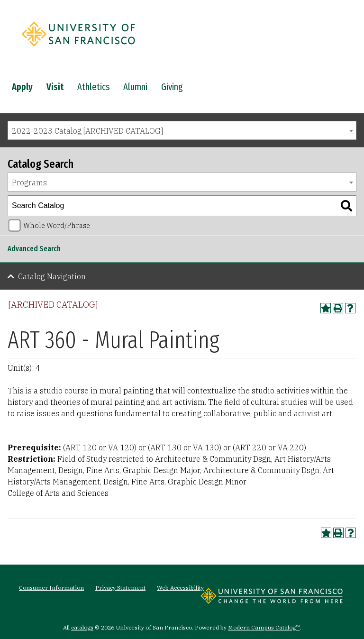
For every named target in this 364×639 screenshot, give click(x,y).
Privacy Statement (120, 588)
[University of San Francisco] (78, 49)
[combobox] (182, 130)
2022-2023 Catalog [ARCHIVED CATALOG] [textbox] (87, 131)
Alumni (135, 87)
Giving (172, 87)
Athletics (93, 87)
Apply (22, 87)
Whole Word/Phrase (57, 225)
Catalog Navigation (52, 276)
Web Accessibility (180, 588)
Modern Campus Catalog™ (264, 627)
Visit (55, 87)
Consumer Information (51, 588)
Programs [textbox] (29, 183)
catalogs (82, 627)
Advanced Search (34, 249)
